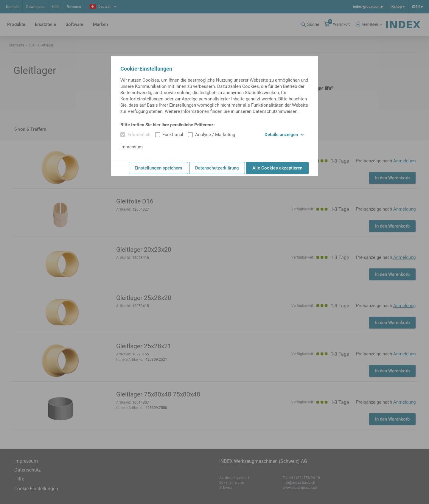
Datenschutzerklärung (217, 168)
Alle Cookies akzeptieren (277, 168)
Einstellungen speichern (158, 168)
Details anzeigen (284, 135)
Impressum (132, 147)
